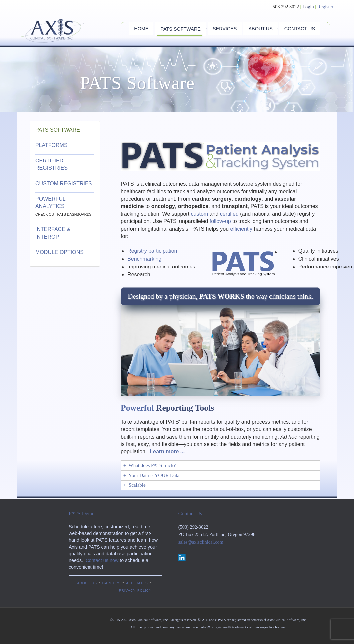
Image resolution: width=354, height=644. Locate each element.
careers (112, 583)
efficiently (241, 229)
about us (87, 583)
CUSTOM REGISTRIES (64, 184)
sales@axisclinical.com (201, 542)
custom (200, 214)
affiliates (137, 583)
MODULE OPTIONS (59, 252)
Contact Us (190, 514)
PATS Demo (82, 514)
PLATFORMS (52, 145)
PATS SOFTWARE (58, 130)
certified (229, 214)
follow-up (220, 221)
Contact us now (102, 560)
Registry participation (152, 251)
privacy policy (135, 590)
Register (325, 7)
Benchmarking (144, 259)
